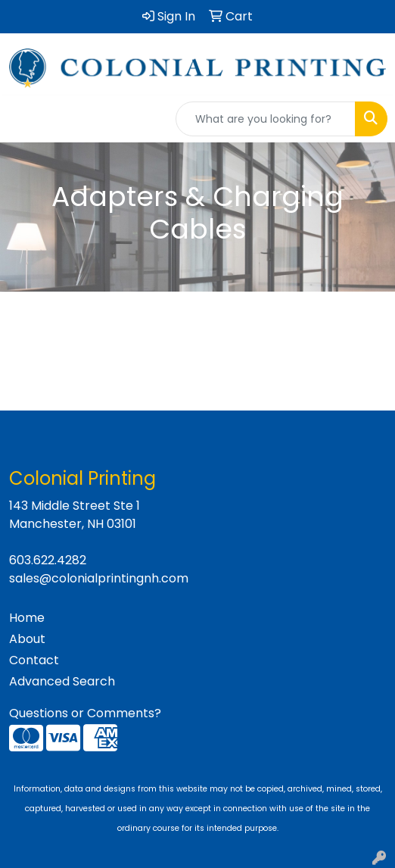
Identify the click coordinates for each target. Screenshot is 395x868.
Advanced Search (62, 681)
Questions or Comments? (85, 713)
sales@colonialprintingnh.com (99, 578)
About (27, 639)
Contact (34, 660)
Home (27, 618)
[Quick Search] (266, 119)
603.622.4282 (48, 560)
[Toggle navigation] (23, 119)
